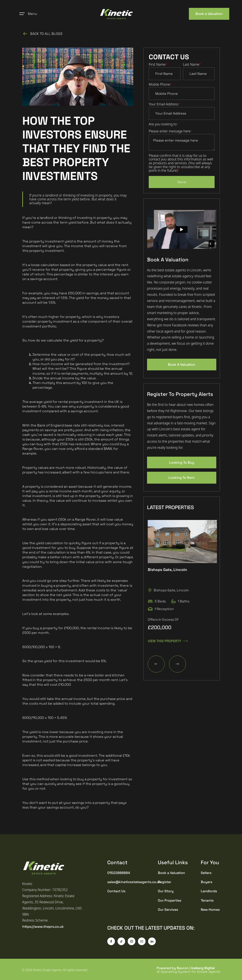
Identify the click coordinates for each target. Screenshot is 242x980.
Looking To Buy (182, 462)
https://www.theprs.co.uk (43, 927)
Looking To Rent (182, 478)
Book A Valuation (182, 365)
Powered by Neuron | (188, 970)
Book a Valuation (209, 14)
